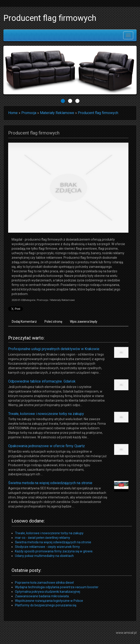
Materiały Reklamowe (57, 113)
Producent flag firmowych (98, 113)
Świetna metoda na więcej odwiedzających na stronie (50, 483)
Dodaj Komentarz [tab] (24, 322)
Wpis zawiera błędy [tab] (84, 322)
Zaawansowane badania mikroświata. (42, 596)
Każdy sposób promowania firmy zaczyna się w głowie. (54, 551)
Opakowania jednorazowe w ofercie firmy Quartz (47, 446)
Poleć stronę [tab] (53, 322)
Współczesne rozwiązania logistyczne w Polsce (49, 601)
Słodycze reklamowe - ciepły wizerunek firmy (47, 547)
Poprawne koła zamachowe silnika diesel (44, 583)
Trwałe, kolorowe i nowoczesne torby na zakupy (46, 414)
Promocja (29, 113)
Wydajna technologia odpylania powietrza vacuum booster (57, 587)
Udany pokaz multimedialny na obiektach (44, 556)
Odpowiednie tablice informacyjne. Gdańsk (42, 381)
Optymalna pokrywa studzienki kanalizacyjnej (48, 592)
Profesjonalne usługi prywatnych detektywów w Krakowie (54, 349)
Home (13, 113)
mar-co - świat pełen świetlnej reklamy (43, 538)
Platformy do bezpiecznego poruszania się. (46, 605)
